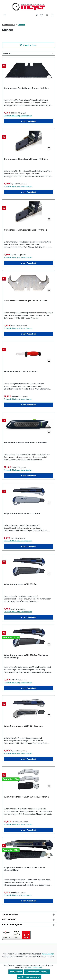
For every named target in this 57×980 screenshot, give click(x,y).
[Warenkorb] (52, 15)
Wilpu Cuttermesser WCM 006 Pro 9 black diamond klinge (24, 869)
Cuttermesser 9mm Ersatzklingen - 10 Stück (25, 230)
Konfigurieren (16, 972)
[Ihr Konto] (47, 15)
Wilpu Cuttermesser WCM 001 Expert (22, 513)
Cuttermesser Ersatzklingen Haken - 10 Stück (26, 301)
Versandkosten (48, 954)
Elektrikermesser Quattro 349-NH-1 (21, 372)
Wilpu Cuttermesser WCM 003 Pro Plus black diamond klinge (26, 656)
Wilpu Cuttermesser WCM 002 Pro (21, 584)
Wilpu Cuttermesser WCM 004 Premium (23, 726)
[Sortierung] (28, 53)
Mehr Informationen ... (35, 967)
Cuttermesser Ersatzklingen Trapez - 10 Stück (26, 88)
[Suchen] (36, 15)
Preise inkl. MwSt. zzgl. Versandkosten (18, 116)
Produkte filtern (28, 45)
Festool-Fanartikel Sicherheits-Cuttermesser (26, 442)
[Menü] (5, 15)
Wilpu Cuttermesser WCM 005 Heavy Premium (27, 797)
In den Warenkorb (29, 121)
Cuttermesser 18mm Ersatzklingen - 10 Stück (26, 159)
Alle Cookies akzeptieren (29, 977)
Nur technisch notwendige (37, 972)
